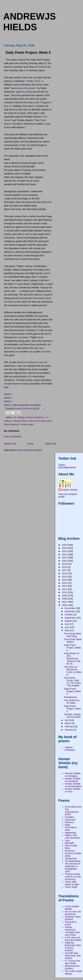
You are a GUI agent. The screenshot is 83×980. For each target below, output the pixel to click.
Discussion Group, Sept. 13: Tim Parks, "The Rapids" (73, 682)
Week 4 (8, 394)
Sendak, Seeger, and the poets (73, 716)
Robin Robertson (12, 425)
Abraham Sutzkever (35, 417)
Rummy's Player (73, 853)
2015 (65, 577)
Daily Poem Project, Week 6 (72, 648)
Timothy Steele (27, 425)
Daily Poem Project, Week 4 (72, 709)
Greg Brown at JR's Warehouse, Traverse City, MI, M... (72, 659)
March (68, 723)
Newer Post (10, 444)
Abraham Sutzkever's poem (31, 362)
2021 (65, 558)
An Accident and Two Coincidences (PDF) (73, 811)
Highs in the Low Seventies (72, 836)
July (67, 624)
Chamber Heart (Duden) (73, 918)
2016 (65, 573)
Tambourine (71, 858)
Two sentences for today (72, 702)
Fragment (46, 102)
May (67, 630)
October (69, 615)
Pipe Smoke (71, 846)
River (67, 848)
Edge (67, 825)
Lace (67, 840)
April (67, 720)
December (70, 608)
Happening (70, 833)
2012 (65, 586)
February (70, 726)
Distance (69, 822)
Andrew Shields (70, 490)
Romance (70, 851)
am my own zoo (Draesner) (73, 913)
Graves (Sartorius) (70, 928)
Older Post (51, 444)
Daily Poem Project (37, 421)
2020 (65, 561)
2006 (65, 605)
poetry (49, 421)
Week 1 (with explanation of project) (22, 405)
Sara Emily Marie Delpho (73, 641)
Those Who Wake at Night (72, 883)
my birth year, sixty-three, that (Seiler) (73, 956)
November (70, 611)
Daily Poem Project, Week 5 (72, 691)
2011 (65, 589)
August (69, 621)
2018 (65, 567)
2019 (65, 564)
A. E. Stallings (19, 417)
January (69, 730)
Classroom (70, 820)
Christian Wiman (20, 421)
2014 (65, 580)
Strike (68, 856)
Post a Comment (13, 437)
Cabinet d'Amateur (70, 749)
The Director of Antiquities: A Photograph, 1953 (72, 868)
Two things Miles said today (73, 635)
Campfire (69, 817)
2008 (65, 599)
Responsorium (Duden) (72, 967)
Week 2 (8, 401)
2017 (65, 570)
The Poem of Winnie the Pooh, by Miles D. (73, 671)
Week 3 (8, 398)
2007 (65, 602)
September (71, 618)
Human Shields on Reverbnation (73, 785)
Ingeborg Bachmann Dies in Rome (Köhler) (73, 947)
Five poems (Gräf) (71, 923)
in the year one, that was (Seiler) (73, 939)
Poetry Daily (45, 67)
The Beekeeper (73, 861)
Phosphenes (70, 697)
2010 (65, 592)
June (67, 627)
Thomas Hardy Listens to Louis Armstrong (73, 877)
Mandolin (69, 843)
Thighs (30, 81)
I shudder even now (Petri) (72, 934)
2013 (65, 583)
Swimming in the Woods (23, 88)
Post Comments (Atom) (30, 450)
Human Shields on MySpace (73, 775)
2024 (65, 548)
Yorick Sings (71, 887)
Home (30, 444)
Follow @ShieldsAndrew (67, 466)
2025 (65, 545)
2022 (65, 554)
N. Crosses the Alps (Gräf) (72, 962)
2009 (65, 596)
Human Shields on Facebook (73, 780)
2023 (65, 551)
